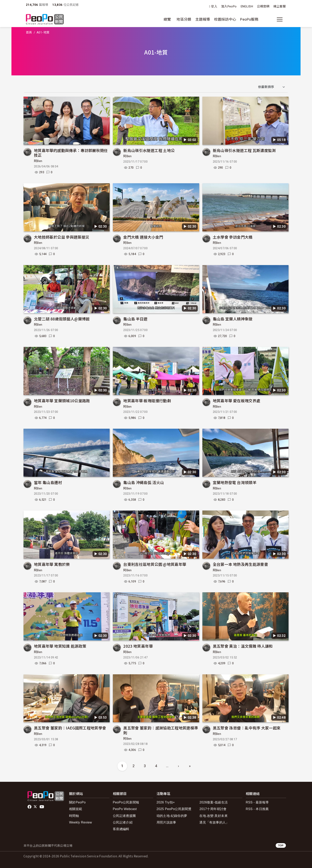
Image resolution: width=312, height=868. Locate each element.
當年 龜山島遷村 (48, 482)
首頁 (29, 32)
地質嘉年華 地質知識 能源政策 (60, 646)
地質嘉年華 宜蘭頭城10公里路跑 (62, 401)
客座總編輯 (121, 829)
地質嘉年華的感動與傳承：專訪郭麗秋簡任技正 (71, 153)
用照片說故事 (166, 822)
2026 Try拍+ (166, 802)
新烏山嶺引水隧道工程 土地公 (149, 150)
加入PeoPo (229, 6)
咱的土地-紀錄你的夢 (172, 816)
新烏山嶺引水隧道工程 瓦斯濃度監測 (244, 150)
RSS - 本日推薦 (257, 809)
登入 (214, 7)
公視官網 (263, 6)
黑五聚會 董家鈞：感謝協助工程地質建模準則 (161, 730)
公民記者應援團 (124, 816)
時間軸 (74, 816)
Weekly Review (81, 822)
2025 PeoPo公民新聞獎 (174, 809)
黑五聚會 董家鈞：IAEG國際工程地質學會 (70, 728)
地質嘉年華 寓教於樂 (52, 564)
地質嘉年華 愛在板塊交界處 (237, 401)
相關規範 (76, 809)
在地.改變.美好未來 (214, 816)
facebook (30, 807)
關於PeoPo (77, 802)
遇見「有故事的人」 (214, 822)
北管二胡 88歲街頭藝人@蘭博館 (62, 319)
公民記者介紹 (123, 822)
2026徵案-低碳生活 (214, 802)
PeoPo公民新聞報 (126, 802)
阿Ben (38, 161)
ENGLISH (247, 6)
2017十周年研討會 (213, 809)
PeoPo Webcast (125, 809)
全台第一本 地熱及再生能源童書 (240, 564)
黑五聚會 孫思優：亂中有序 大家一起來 (247, 728)
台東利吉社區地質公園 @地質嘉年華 (155, 564)
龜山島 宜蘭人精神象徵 (233, 319)
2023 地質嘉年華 (138, 646)
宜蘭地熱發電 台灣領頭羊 (235, 482)
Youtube (42, 807)
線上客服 (280, 6)
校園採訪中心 (225, 19)
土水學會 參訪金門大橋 (233, 237)
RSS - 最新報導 (257, 802)
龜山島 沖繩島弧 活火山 (144, 482)
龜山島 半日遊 (135, 319)
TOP (281, 845)
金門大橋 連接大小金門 (143, 237)
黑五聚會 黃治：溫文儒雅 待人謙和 (243, 646)
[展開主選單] (280, 19)
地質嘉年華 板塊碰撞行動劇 (147, 401)
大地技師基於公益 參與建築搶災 (62, 237)
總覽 (167, 19)
